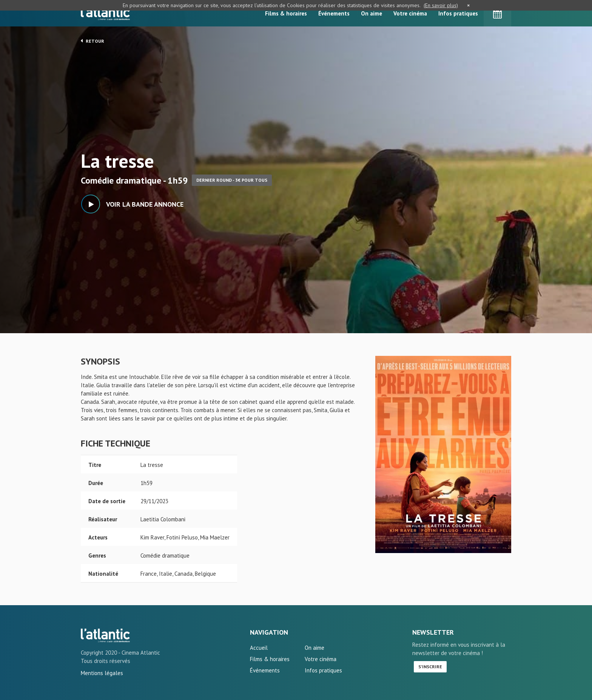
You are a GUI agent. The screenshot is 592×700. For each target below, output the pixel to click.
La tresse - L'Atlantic (105, 635)
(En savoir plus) (441, 5)
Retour (92, 41)
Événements (334, 13)
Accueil (259, 648)
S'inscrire (430, 667)
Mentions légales (102, 673)
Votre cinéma (410, 13)
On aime (372, 13)
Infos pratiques (458, 13)
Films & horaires (286, 13)
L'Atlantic (105, 13)
